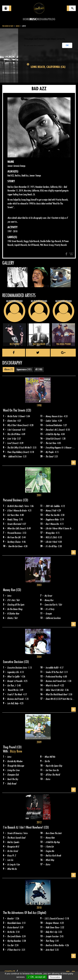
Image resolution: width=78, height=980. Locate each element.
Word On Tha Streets (15, 410)
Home (26, 19)
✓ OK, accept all (37, 977)
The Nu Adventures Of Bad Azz (20, 913)
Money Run (10, 590)
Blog (52, 19)
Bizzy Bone (16, 751)
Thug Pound (10, 747)
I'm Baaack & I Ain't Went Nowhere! (23, 827)
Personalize (55, 977)
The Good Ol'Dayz (8, 26)
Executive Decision (13, 662)
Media (40, 19)
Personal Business (13, 500)
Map (47, 19)
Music (33, 19)
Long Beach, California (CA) (48, 67)
